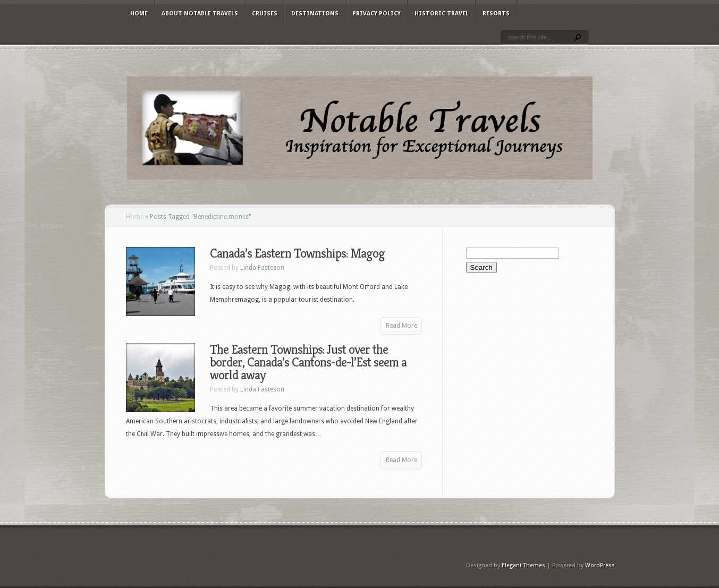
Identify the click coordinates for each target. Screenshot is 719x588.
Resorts (496, 14)
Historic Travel (442, 14)
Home (139, 14)
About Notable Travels (200, 14)
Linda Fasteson (262, 268)
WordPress (600, 565)
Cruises (265, 14)
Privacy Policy (377, 14)
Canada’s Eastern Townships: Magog (297, 253)
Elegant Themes (523, 565)
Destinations (315, 14)
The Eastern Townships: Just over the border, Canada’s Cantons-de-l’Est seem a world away (308, 362)
